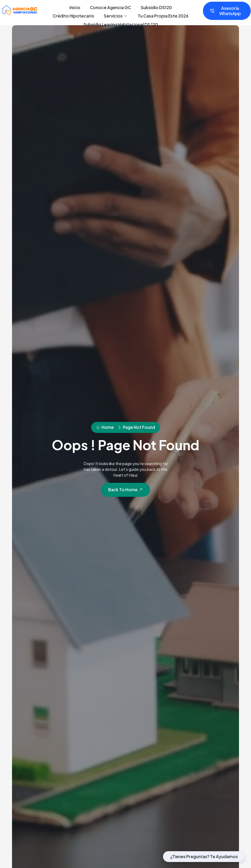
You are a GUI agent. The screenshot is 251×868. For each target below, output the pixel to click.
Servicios (115, 16)
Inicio (75, 7)
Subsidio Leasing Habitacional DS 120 (121, 24)
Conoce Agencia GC (110, 7)
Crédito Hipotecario (73, 16)
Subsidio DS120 (156, 7)
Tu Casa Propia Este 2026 (163, 16)
